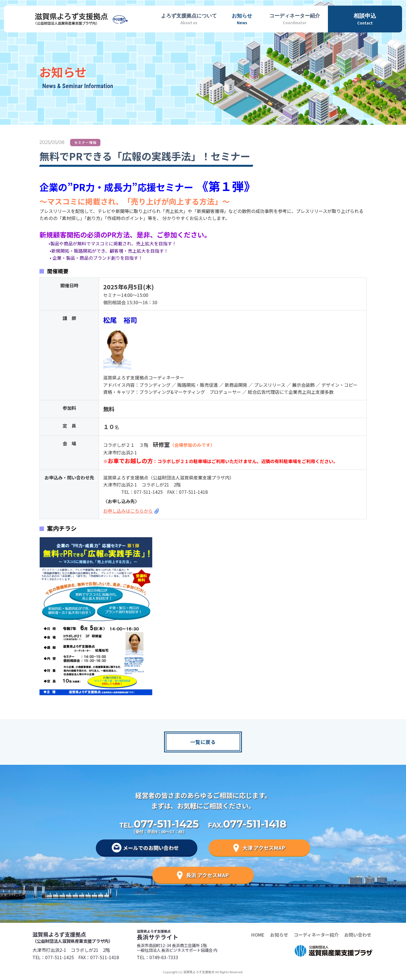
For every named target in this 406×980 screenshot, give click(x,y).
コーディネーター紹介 (316, 935)
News (242, 18)
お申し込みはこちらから (128, 511)
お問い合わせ (358, 935)
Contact (365, 18)
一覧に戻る (203, 742)
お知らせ (279, 935)
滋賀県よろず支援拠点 (85, 937)
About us (189, 18)
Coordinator (295, 18)
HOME (258, 935)
